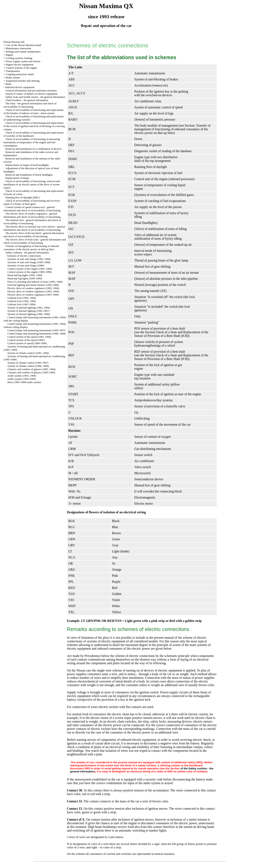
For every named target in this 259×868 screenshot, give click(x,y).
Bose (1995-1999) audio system (24, 382)
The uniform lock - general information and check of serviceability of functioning (32, 222)
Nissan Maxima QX (14, 42)
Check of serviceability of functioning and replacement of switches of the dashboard (33, 134)
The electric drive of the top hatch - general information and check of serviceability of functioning (34, 235)
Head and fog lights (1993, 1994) (25, 275)
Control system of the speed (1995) (26, 340)
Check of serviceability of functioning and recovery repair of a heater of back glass (32, 202)
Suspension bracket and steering (23, 81)
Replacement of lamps (17, 178)
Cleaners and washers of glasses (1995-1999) (31, 372)
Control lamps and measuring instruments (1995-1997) (36, 330)
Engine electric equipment (19, 65)
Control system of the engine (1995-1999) (30, 272)
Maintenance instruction (18, 48)
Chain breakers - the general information (27, 100)
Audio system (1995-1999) (21, 379)
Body (8, 84)
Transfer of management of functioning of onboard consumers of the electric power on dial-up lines (31, 248)
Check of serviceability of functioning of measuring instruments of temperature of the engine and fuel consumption (32, 142)
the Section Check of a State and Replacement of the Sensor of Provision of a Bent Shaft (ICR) (171, 334)
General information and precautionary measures (31, 90)
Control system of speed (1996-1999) (27, 343)
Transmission (13, 71)
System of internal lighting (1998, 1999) (29, 314)
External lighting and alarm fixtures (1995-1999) (33, 285)
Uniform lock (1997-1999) (22, 304)
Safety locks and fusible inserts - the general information (35, 97)
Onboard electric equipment (20, 87)
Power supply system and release (23, 61)
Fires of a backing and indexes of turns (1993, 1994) (35, 282)
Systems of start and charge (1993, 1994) (29, 259)
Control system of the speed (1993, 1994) (29, 337)
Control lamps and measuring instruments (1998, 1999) (37, 334)
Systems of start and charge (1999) (26, 265)
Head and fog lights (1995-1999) (25, 278)
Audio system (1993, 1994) (22, 376)
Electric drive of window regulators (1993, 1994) (33, 288)
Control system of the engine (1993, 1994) (30, 269)
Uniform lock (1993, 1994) (22, 298)
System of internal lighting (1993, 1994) (29, 308)
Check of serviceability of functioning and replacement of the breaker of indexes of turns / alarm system (33, 112)
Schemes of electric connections (24, 256)
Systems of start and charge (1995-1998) (29, 262)
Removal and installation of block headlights (29, 175)
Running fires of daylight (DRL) (23, 197)
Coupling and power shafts (20, 74)
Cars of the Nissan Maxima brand (23, 45)
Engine (9, 55)
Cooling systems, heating (19, 58)
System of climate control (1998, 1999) (28, 366)
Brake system (13, 77)
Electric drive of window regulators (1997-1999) (33, 295)
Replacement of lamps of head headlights (27, 165)
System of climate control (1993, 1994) (28, 353)
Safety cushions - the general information (27, 252)
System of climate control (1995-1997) (28, 363)
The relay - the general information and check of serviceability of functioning (30, 105)
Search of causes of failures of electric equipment (31, 94)
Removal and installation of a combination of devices (34, 149)
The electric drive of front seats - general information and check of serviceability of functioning (35, 241)
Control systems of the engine (21, 68)
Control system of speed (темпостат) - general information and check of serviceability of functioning (32, 209)
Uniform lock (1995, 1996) (22, 301)
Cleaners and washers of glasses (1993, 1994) (31, 369)
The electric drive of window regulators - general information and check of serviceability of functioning (32, 215)
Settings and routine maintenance (23, 52)
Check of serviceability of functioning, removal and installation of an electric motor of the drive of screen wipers (32, 184)
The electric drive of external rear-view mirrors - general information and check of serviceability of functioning (34, 228)
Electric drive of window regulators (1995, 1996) (33, 291)
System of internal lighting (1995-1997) (28, 311)
